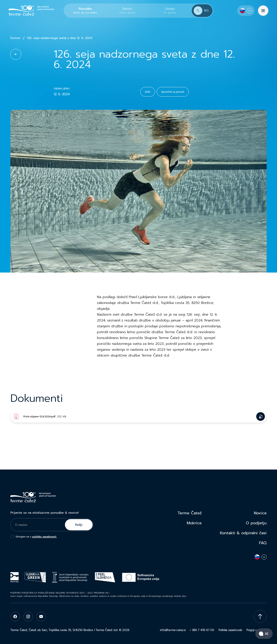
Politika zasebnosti (230, 630)
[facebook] (15, 617)
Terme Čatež (190, 513)
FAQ (263, 543)
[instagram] (28, 617)
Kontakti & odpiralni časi (243, 533)
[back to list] (16, 54)
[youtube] (41, 617)
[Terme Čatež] (31, 11)
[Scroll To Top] (260, 617)
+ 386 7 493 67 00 (202, 630)
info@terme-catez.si (173, 630)
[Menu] (263, 11)
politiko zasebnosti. (44, 537)
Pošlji (79, 525)
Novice (260, 513)
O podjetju (256, 523)
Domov (15, 38)
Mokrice (194, 523)
